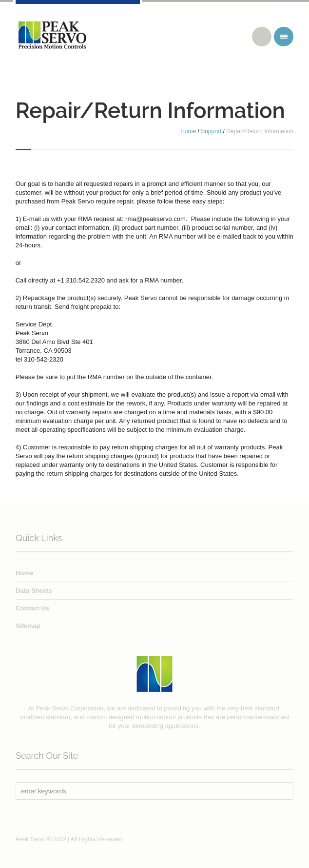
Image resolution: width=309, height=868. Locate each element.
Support (211, 131)
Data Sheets (34, 591)
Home (188, 131)
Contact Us (32, 608)
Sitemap (28, 626)
